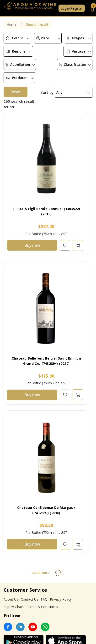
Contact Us (30, 569)
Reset (16, 62)
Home (12, 24)
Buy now (32, 215)
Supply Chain (14, 576)
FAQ (44, 569)
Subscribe (80, 633)
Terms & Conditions (42, 576)
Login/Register (72, 8)
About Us (11, 569)
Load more (48, 542)
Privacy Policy (61, 569)
